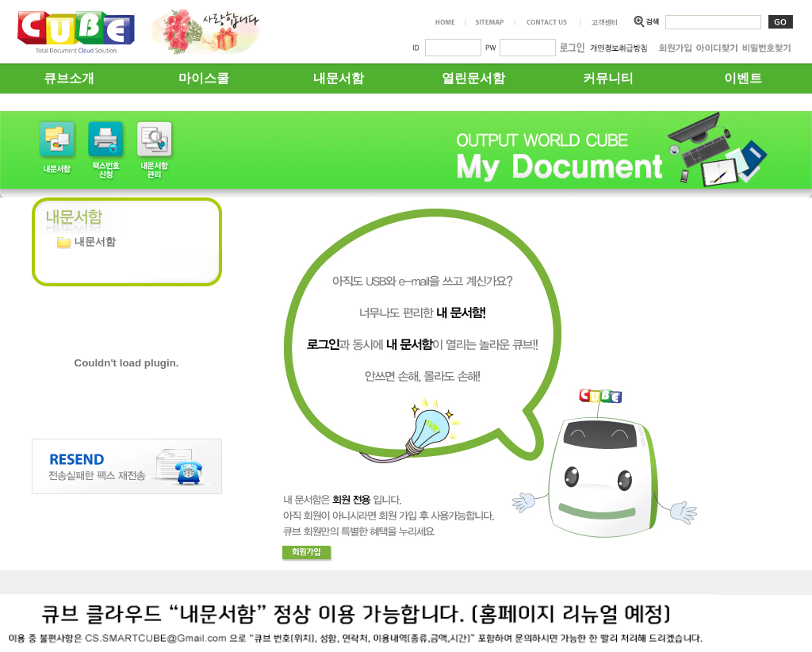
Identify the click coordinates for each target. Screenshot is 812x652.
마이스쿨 (204, 78)
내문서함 (339, 78)
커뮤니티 (608, 78)
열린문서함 (473, 78)
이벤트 (743, 78)
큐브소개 (69, 78)
